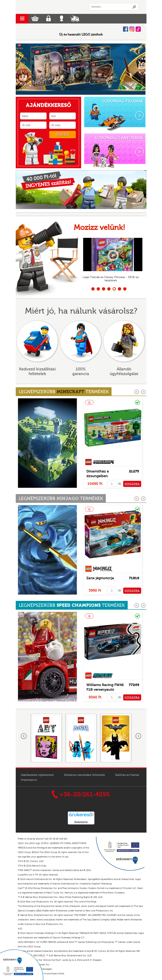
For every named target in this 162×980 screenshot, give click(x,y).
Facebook (126, 29)
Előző (24, 736)
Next (139, 69)
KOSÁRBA (132, 484)
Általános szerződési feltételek (84, 775)
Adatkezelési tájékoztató (37, 775)
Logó (48, 7)
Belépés (62, 19)
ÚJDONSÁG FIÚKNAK (123, 101)
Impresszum (29, 780)
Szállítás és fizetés (127, 775)
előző (137, 392)
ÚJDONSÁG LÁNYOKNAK (119, 138)
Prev (21, 69)
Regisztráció (49, 19)
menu (22, 19)
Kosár (35, 19)
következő (143, 392)
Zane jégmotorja (100, 578)
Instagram (132, 29)
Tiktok (138, 29)
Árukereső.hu (81, 822)
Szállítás (75, 19)
